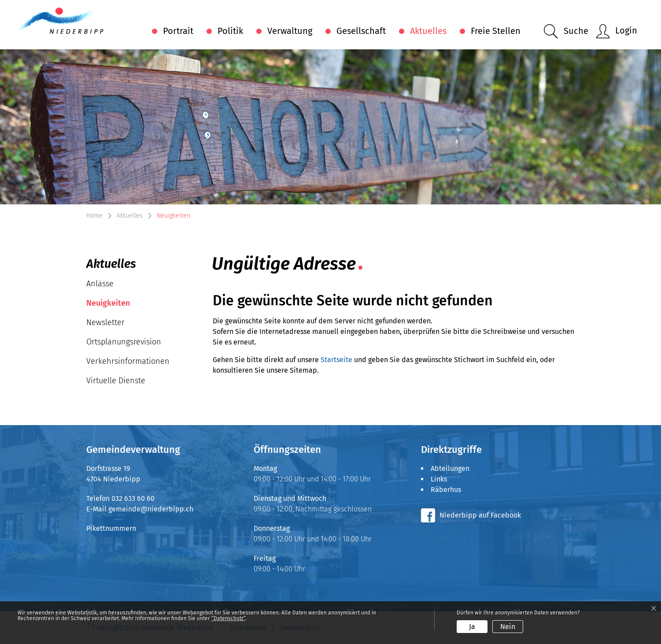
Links (439, 479)
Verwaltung (290, 31)
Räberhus (446, 490)
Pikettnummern (111, 528)
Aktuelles (428, 31)
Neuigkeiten (113, 305)
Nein (508, 627)
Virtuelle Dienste (116, 381)
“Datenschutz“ (228, 618)
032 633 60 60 (133, 498)
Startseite (336, 360)
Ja (472, 627)
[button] (566, 31)
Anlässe (100, 284)
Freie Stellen (496, 31)
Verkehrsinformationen (128, 361)
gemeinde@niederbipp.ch (151, 509)
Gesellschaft (361, 31)
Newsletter (105, 322)
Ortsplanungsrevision (124, 342)
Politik (230, 31)
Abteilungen (450, 468)
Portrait (178, 31)
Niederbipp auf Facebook (480, 515)
